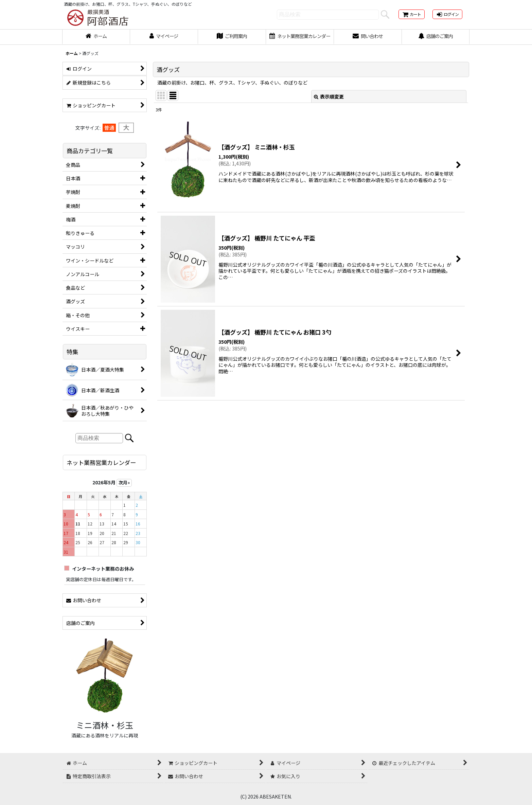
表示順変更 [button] (329, 96)
